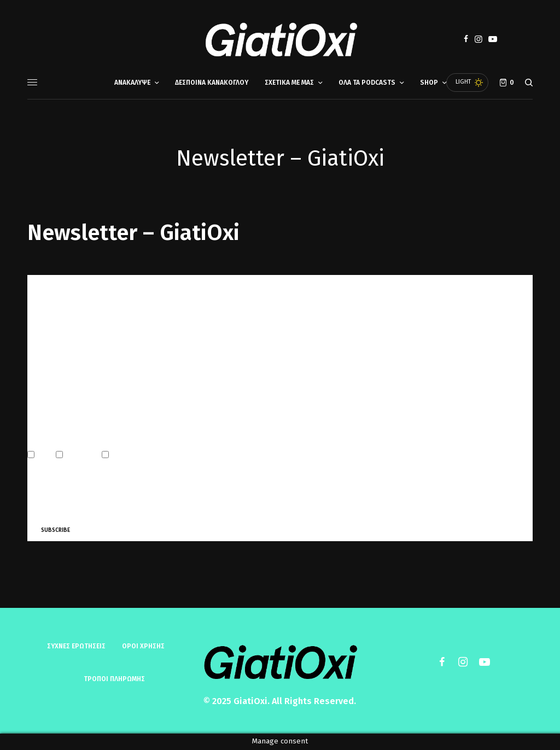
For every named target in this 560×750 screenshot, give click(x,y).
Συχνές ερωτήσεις (76, 646)
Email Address (51, 289)
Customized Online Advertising (156, 455)
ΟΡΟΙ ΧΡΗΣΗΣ (143, 646)
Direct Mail (79, 455)
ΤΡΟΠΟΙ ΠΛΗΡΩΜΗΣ (114, 679)
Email (42, 455)
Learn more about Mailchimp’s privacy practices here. (170, 505)
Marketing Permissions (64, 432)
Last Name (42, 383)
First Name (43, 336)
